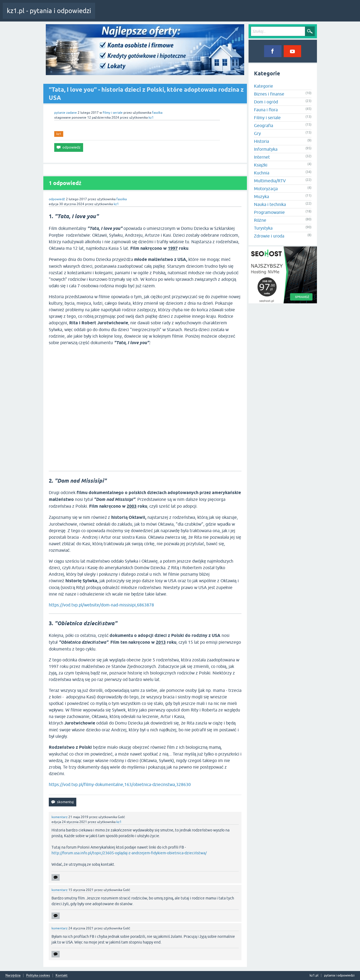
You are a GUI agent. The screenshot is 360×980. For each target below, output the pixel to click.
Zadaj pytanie (193, 15)
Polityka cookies (38, 976)
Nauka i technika (270, 204)
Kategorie (170, 15)
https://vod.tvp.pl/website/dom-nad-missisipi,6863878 (101, 605)
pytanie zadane (66, 113)
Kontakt (62, 976)
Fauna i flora (266, 110)
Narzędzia (13, 976)
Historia (261, 141)
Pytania (134, 15)
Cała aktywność (111, 15)
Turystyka (263, 228)
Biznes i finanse (269, 94)
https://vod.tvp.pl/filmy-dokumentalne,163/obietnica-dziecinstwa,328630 (120, 784)
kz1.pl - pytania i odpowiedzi (49, 11)
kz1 (59, 134)
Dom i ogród (266, 102)
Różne (260, 220)
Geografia (264, 125)
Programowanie (269, 212)
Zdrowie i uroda (269, 236)
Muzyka (261, 196)
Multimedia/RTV (270, 181)
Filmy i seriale (113, 113)
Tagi (151, 15)
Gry (257, 133)
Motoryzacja (266, 189)
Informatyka (266, 149)
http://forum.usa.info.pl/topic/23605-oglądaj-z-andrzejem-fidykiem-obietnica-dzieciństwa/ (129, 853)
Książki (261, 165)
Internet (262, 157)
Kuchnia (262, 173)
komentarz (60, 817)
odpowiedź (57, 199)
